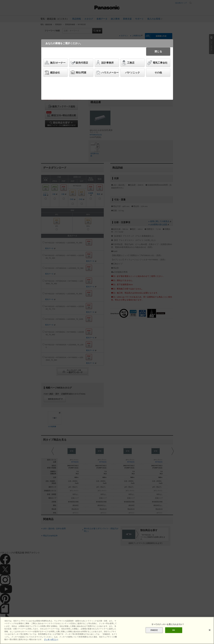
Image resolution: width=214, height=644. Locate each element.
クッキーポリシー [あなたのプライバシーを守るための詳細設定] (51, 639)
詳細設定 (154, 630)
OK (174, 630)
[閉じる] (210, 630)
